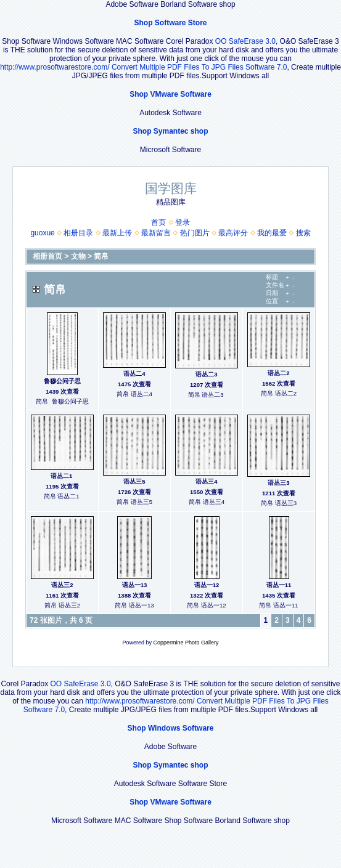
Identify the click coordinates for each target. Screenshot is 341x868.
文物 (78, 256)
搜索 (303, 233)
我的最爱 (272, 233)
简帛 (101, 256)
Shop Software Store (170, 23)
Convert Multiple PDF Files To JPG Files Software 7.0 (199, 67)
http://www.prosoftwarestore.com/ (55, 67)
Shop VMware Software (170, 94)
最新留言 (156, 233)
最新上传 (117, 233)
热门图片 (195, 233)
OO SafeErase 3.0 (245, 41)
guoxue (42, 233)
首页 (158, 222)
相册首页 (47, 256)
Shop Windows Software (171, 728)
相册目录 (78, 233)
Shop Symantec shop (170, 131)
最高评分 (233, 233)
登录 (183, 222)
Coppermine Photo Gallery (186, 643)
